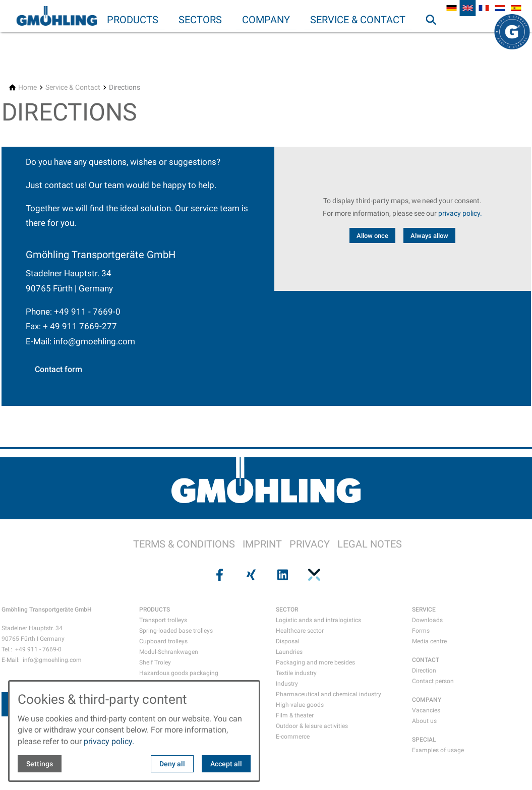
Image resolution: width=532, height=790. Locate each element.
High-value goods (300, 705)
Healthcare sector (300, 631)
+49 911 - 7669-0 (87, 312)
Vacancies (426, 710)
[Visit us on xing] (250, 575)
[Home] (27, 87)
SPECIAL (424, 740)
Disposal (288, 641)
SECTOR (287, 610)
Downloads (427, 620)
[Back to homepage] (56, 16)
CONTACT (426, 660)
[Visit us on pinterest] (313, 575)
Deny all (172, 764)
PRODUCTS (155, 610)
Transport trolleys (163, 620)
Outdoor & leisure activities (312, 726)
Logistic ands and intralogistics (318, 620)
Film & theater (295, 715)
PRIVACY (310, 544)
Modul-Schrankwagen (169, 652)
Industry (287, 684)
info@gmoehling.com (94, 341)
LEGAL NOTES (370, 544)
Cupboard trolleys (163, 641)
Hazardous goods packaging (179, 673)
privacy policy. (460, 214)
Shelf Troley (155, 662)
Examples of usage (438, 750)
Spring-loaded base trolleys (176, 631)
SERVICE (424, 610)
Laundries (289, 652)
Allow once (372, 236)
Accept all (226, 764)
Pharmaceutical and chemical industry (329, 694)
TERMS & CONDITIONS (184, 544)
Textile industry (296, 673)
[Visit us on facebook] (219, 575)
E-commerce (293, 737)
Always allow (429, 236)
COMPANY (427, 700)
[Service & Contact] (73, 87)
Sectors (200, 20)
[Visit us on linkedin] (282, 575)
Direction (424, 671)
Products (133, 20)
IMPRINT (262, 544)
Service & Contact (358, 20)
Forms (421, 631)
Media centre (429, 641)
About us (424, 721)
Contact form (58, 369)
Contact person (433, 681)
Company (266, 20)
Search (435, 40)
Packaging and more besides (315, 662)
